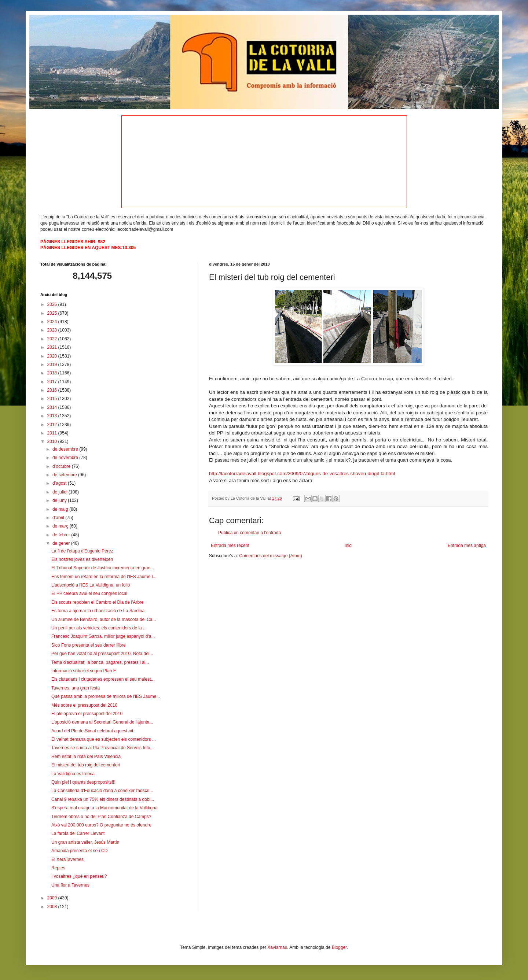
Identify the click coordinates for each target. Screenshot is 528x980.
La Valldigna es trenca (73, 774)
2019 (53, 365)
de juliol (60, 492)
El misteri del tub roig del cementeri (86, 765)
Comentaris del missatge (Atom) (270, 556)
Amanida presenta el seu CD (79, 851)
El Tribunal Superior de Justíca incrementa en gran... (103, 568)
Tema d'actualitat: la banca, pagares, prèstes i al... (100, 662)
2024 (53, 322)
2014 (53, 407)
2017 (53, 382)
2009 (53, 898)
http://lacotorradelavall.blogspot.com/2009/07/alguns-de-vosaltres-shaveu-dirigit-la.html (302, 474)
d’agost (60, 483)
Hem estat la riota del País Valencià (86, 757)
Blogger (339, 947)
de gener (62, 543)
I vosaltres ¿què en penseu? (79, 876)
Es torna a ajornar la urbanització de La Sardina (98, 611)
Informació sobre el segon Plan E (84, 671)
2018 (53, 373)
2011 (53, 433)
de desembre (66, 449)
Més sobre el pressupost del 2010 (84, 705)
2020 (53, 356)
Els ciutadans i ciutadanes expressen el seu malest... (103, 679)
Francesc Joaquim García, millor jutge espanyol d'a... (103, 636)
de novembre (66, 458)
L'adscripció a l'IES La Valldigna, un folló (91, 585)
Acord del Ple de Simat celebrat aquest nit (92, 731)
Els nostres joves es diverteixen (82, 559)
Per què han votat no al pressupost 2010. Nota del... (102, 654)
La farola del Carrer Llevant (78, 833)
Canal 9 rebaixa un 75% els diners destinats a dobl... (103, 799)
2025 (53, 313)
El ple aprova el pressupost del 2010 (87, 714)
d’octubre (62, 466)
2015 (53, 399)
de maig (61, 509)
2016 (53, 390)
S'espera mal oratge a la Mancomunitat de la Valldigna (104, 808)
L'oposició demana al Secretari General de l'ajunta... (102, 722)
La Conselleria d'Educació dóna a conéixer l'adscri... (102, 791)
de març (61, 526)
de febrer (62, 535)
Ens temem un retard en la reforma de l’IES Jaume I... (104, 577)
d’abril (59, 518)
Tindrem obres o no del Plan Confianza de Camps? (101, 817)
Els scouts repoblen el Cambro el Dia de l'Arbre (98, 602)
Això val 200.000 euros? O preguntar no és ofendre (101, 825)
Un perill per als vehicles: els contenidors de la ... (99, 628)
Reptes (58, 868)
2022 (53, 339)
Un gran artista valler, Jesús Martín (85, 842)
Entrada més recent (230, 546)
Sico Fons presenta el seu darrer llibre (89, 645)
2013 (53, 416)
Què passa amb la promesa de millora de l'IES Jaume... (106, 696)
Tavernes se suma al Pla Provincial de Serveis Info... (102, 748)
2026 (53, 304)
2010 (53, 441)
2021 (53, 347)
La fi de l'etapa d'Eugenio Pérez (82, 551)
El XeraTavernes (67, 859)
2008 (53, 907)
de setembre (65, 475)
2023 (53, 330)
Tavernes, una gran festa (76, 688)
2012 (53, 425)
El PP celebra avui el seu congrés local (89, 593)
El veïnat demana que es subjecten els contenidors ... (104, 739)
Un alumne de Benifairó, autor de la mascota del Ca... (104, 620)
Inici (349, 546)
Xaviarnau (277, 947)
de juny (60, 500)
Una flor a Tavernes (70, 885)
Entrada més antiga (467, 546)
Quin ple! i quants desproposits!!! (83, 782)
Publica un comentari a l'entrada (250, 533)
